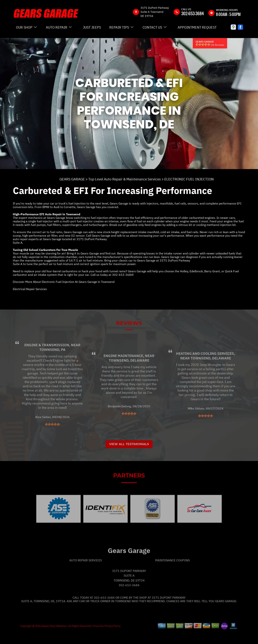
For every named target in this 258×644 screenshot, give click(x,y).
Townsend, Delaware (129, 372)
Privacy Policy (112, 638)
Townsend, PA (52, 362)
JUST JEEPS (92, 27)
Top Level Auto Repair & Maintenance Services (125, 179)
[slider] (203, 45)
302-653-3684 (193, 13)
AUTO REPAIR (57, 27)
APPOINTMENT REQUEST (197, 27)
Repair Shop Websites (54, 638)
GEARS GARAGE (72, 179)
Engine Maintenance (123, 368)
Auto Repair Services (86, 572)
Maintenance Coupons (172, 572)
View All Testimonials (129, 456)
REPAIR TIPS (119, 27)
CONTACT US (152, 27)
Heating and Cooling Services (205, 365)
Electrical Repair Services (30, 289)
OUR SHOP (24, 27)
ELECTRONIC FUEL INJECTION (189, 179)
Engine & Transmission (47, 357)
